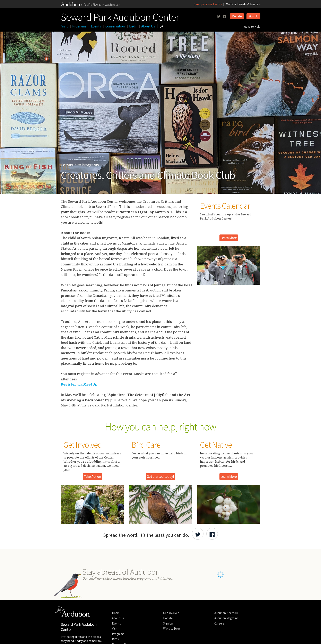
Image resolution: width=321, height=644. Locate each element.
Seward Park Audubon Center (120, 16)
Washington (112, 5)
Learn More (229, 238)
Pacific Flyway (92, 5)
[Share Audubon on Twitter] (198, 534)
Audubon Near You (226, 613)
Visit (65, 26)
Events (96, 26)
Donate (237, 16)
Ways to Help (252, 27)
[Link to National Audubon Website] (70, 5)
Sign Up (253, 16)
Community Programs (80, 165)
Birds (133, 26)
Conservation (115, 26)
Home (116, 613)
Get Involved (171, 613)
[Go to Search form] (162, 26)
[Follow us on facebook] (224, 16)
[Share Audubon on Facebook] (212, 534)
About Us (148, 26)
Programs (79, 26)
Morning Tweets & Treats (242, 4)
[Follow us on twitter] (219, 16)
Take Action (92, 477)
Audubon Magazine (226, 618)
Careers (219, 623)
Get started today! (160, 477)
